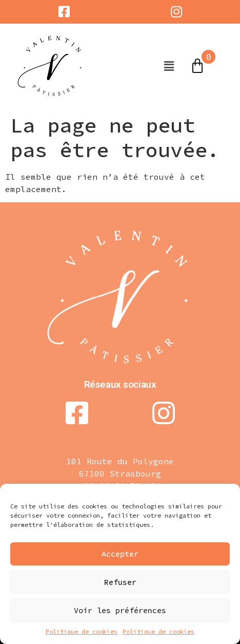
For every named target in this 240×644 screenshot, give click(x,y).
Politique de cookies (82, 631)
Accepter (120, 554)
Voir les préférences (120, 610)
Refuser (120, 582)
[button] (169, 66)
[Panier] (197, 66)
